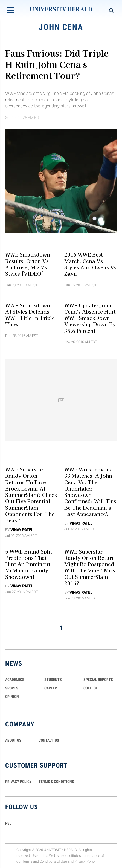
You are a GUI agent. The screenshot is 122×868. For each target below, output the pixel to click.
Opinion (12, 697)
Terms (27, 861)
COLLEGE (91, 688)
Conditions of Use (53, 861)
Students (53, 680)
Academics (15, 680)
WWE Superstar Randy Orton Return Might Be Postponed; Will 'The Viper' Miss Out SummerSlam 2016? (90, 567)
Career (51, 688)
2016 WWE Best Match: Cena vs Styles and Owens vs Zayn (90, 264)
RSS (8, 823)
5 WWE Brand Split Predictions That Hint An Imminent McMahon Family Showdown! (29, 564)
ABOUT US (13, 740)
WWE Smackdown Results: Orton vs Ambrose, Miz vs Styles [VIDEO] (28, 264)
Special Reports (98, 680)
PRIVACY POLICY (18, 782)
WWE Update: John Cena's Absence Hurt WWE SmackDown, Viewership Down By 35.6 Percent (90, 318)
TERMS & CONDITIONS (56, 782)
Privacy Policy (85, 861)
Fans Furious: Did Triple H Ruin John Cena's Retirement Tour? (57, 64)
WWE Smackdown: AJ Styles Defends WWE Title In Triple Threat (30, 314)
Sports (12, 688)
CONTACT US (49, 740)
